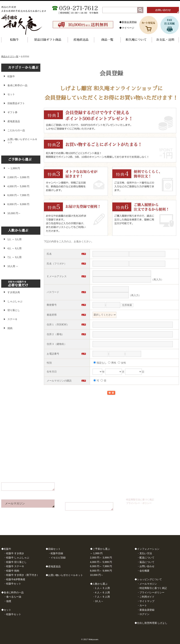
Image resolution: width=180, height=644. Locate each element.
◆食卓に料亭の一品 (12, 592)
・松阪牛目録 (56, 553)
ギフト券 (12, 112)
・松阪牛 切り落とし (15, 562)
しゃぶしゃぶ (15, 301)
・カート (142, 605)
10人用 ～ (13, 266)
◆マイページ (127, 28)
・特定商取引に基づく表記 (152, 588)
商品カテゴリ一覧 (10, 57)
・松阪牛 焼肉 (12, 571)
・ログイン (143, 614)
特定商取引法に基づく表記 (140, 500)
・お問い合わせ (146, 566)
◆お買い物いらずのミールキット (64, 575)
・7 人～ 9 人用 (101, 597)
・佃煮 (7, 601)
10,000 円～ (14, 213)
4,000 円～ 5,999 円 (18, 186)
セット (11, 94)
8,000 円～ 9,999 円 (18, 204)
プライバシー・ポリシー (139, 503)
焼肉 (10, 328)
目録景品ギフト (16, 103)
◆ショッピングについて (148, 579)
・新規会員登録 (146, 610)
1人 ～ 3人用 (14, 239)
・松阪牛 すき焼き (14, 553)
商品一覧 (107, 40)
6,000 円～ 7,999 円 (18, 195)
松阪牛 (14, 40)
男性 (112, 363)
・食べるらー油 (12, 597)
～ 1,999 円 (14, 168)
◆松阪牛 (6, 549)
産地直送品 (81, 40)
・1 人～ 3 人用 (101, 588)
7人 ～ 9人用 (14, 257)
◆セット (6, 610)
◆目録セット (53, 549)
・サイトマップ (146, 601)
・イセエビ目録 (57, 558)
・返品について (146, 562)
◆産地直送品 (53, 566)
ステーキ (12, 319)
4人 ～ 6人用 (14, 248)
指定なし (100, 363)
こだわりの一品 (16, 130)
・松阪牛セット (12, 584)
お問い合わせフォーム (19, 486)
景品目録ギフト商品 (48, 40)
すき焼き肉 (14, 292)
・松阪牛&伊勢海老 (14, 579)
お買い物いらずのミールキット (22, 141)
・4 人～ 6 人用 (101, 592)
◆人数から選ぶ (99, 584)
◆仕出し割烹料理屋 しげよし (151, 623)
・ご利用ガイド (146, 597)
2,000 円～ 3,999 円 (18, 177)
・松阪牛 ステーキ (14, 566)
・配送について (146, 558)
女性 (122, 363)
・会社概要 (143, 571)
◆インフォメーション (147, 549)
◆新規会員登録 (128, 22)
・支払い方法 (144, 553)
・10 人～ (98, 601)
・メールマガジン (147, 584)
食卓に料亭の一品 (17, 85)
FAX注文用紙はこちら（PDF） (89, 506)
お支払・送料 (165, 40)
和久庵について (136, 40)
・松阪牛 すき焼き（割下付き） (22, 575)
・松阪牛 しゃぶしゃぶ (17, 558)
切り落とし (14, 310)
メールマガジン (15, 503)
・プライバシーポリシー (151, 592)
